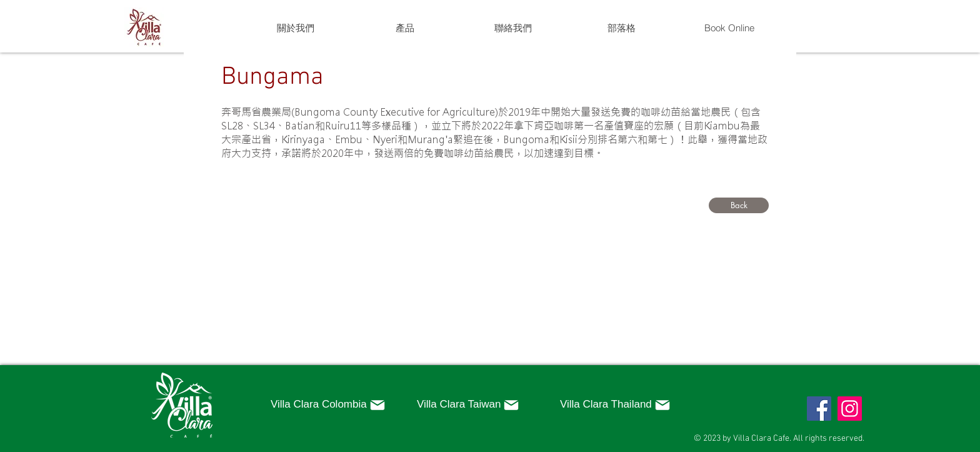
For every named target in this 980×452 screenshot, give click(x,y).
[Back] (739, 205)
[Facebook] (819, 409)
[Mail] (377, 405)
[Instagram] (850, 409)
